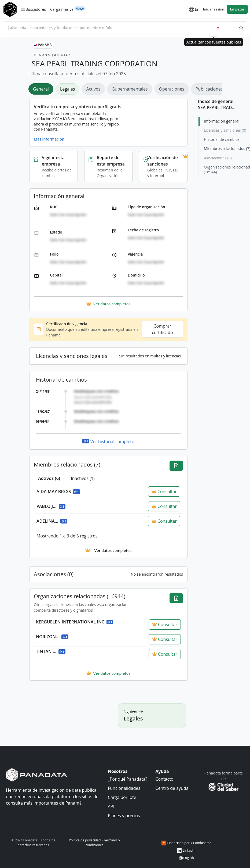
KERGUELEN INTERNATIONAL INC (75, 622)
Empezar (237, 9)
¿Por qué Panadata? (128, 779)
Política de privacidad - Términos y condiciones (95, 843)
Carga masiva (62, 9)
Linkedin (186, 851)
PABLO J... (51, 506)
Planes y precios (124, 816)
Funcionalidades (124, 788)
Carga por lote (122, 797)
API (111, 806)
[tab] (49, 479)
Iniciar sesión (214, 9)
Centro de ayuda (172, 788)
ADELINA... (52, 521)
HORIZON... (52, 637)
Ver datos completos (108, 673)
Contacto (164, 779)
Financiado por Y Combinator (186, 843)
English (186, 858)
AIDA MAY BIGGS (58, 492)
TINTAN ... (51, 651)
